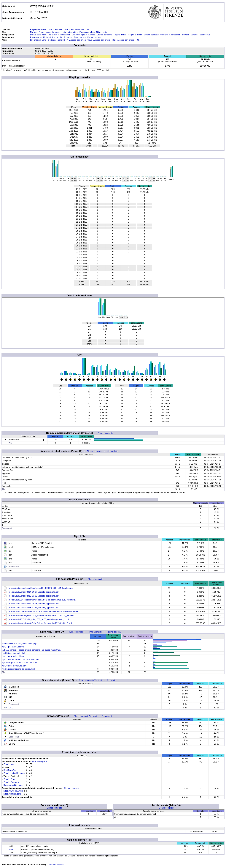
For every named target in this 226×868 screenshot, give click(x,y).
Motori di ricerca (50, 37)
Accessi (92, 35)
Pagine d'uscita (135, 35)
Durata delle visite (38, 35)
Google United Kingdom (14, 773)
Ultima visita (102, 32)
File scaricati (64, 35)
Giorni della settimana (74, 29)
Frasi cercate (80, 37)
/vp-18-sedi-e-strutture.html (14, 666)
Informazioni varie (38, 40)
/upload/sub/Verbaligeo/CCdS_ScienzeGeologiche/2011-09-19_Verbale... (42, 615)
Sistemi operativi (151, 35)
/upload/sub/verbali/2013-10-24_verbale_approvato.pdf (34, 608)
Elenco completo (46, 32)
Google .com (9, 764)
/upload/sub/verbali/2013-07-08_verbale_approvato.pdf (34, 596)
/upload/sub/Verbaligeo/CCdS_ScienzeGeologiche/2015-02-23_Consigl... (42, 623)
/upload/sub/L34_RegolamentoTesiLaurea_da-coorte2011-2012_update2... (43, 600)
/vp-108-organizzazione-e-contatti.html (19, 663)
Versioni (164, 35)
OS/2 (11, 708)
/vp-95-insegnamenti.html (13, 653)
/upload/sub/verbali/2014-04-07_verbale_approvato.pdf (34, 592)
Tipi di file (52, 35)
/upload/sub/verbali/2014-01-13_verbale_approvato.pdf (34, 604)
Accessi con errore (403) (104, 40)
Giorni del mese (55, 29)
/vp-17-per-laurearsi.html (13, 647)
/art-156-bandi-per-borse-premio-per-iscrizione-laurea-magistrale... (32, 650)
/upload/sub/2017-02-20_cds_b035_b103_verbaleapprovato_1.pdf (39, 619)
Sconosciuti (174, 35)
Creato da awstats (56, 865)
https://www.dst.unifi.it (13, 791)
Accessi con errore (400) (81, 40)
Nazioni (34, 32)
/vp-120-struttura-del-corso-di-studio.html (20, 659)
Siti (61, 37)
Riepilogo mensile (38, 29)
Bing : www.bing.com (13, 785)
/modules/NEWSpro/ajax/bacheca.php (19, 644)
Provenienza (36, 37)
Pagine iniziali (120, 35)
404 (11, 849)
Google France (10, 779)
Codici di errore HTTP (58, 40)
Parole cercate (94, 37)
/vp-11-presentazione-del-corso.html (18, 669)
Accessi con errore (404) (128, 40)
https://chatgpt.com (12, 794)
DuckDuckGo (10, 770)
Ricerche (68, 37)
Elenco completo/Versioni (90, 680)
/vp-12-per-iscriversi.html (13, 656)
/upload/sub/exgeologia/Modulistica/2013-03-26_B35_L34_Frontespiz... (41, 588)
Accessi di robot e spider (67, 32)
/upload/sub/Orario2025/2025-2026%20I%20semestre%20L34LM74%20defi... (44, 611)
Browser (185, 35)
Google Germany (11, 782)
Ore (87, 29)
